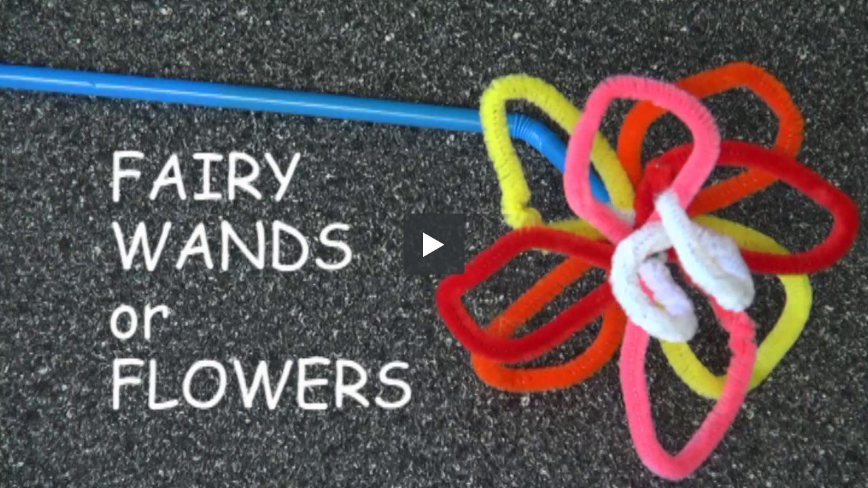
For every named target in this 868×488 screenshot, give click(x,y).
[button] (434, 244)
